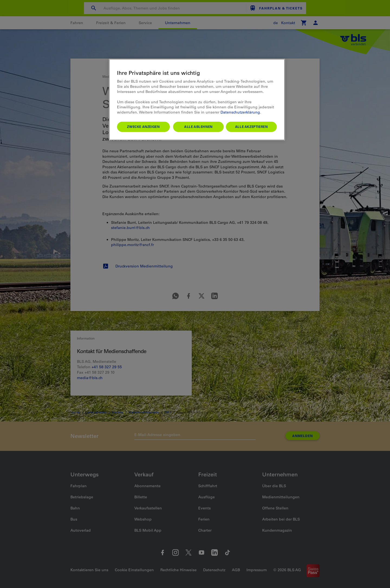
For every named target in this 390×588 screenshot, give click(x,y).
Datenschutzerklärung (240, 112)
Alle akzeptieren (251, 127)
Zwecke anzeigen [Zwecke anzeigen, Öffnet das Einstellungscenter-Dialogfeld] (143, 127)
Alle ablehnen (198, 127)
